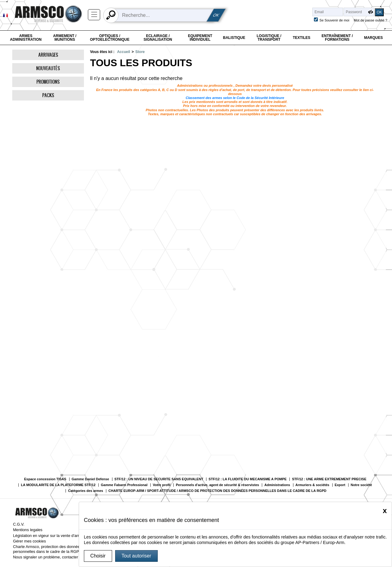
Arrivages (48, 55)
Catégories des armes (85, 491)
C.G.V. (19, 524)
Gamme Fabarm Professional (124, 485)
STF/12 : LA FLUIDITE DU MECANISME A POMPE (248, 479)
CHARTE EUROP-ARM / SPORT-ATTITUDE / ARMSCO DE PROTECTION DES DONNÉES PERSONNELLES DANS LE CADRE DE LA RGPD (217, 491)
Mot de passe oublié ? (370, 20)
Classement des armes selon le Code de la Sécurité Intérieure (235, 98)
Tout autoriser (136, 556)
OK (216, 15)
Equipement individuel (200, 38)
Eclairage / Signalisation (158, 38)
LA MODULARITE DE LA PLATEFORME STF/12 (58, 485)
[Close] (385, 511)
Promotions (48, 82)
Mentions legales (28, 530)
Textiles (302, 38)
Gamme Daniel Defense (90, 479)
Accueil (124, 52)
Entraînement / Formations (337, 38)
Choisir (98, 556)
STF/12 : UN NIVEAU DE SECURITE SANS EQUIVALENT (159, 479)
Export (340, 485)
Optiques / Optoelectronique (110, 38)
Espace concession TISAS (45, 479)
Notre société (361, 485)
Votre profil (162, 485)
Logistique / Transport (269, 38)
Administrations (277, 485)
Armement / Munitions (65, 38)
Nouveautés (48, 68)
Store (140, 52)
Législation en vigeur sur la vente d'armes (49, 536)
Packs (48, 95)
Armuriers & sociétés (313, 485)
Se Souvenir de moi (334, 20)
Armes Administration (26, 38)
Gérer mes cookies (29, 541)
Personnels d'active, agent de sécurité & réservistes (217, 485)
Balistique (234, 38)
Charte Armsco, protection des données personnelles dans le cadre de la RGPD (47, 549)
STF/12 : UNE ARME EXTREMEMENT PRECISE (329, 479)
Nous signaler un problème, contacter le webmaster (58, 557)
